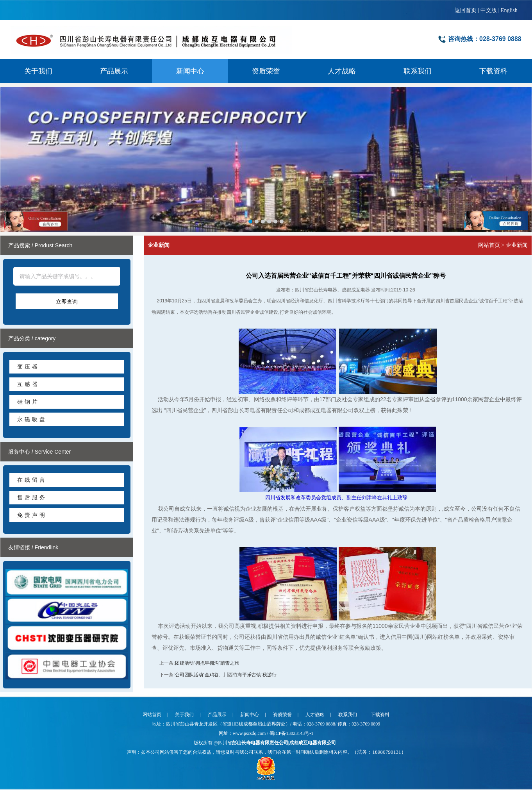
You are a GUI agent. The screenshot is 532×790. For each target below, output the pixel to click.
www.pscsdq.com (250, 733)
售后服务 (32, 497)
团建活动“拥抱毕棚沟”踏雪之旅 (207, 663)
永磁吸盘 (32, 419)
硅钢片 (28, 402)
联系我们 (418, 71)
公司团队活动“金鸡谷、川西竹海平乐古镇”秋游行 (226, 675)
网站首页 (489, 245)
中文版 (489, 10)
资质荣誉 (266, 71)
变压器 (28, 366)
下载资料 (493, 71)
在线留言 (32, 480)
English (509, 10)
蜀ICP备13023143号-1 (292, 733)
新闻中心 (190, 71)
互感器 (28, 384)
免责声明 (32, 515)
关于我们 (38, 71)
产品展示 (114, 71)
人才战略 (342, 71)
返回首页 (466, 10)
